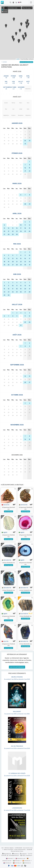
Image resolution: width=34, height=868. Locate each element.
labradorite (6, 560)
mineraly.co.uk (20, 858)
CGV (2, 848)
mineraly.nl (7, 863)
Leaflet (18, 59)
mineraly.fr (10, 858)
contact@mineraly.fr (14, 855)
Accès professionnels (20, 849)
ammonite (23, 505)
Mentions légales (9, 848)
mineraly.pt (17, 863)
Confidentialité (18, 848)
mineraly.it (17, 861)
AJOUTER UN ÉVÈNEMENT (17, 667)
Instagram (23, 854)
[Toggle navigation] (31, 2)
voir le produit (9, 511)
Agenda (5, 62)
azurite (5, 641)
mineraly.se (27, 863)
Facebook (16, 854)
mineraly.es (27, 861)
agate (4, 532)
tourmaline (23, 613)
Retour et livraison (9, 849)
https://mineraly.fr (27, 855)
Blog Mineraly (7, 854)
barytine (5, 505)
